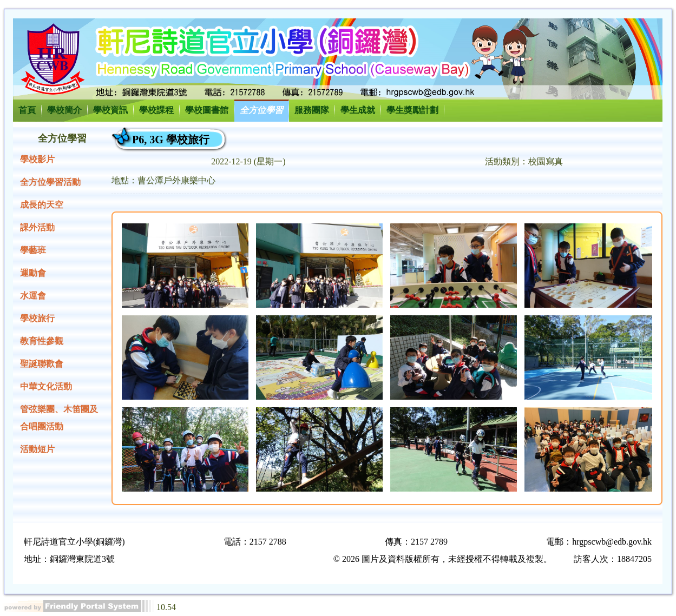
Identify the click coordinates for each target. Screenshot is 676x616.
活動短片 (37, 449)
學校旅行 (37, 318)
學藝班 (33, 250)
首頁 (27, 110)
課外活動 (37, 227)
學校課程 (156, 110)
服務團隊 (312, 110)
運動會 (33, 273)
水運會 (33, 296)
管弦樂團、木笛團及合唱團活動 (59, 418)
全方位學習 (261, 110)
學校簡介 (64, 110)
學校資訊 (110, 110)
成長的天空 (42, 205)
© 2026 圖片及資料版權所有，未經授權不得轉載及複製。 (443, 559)
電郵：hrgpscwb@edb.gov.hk (599, 542)
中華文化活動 (46, 386)
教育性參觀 (42, 341)
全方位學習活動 (50, 182)
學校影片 (37, 159)
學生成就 (358, 110)
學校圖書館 (207, 110)
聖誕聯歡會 (42, 364)
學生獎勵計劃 (412, 110)
